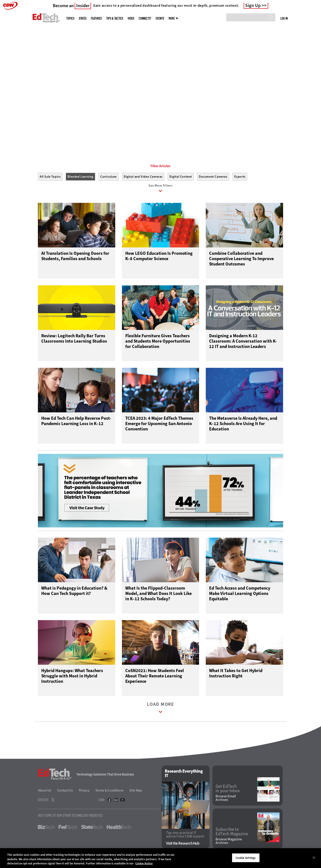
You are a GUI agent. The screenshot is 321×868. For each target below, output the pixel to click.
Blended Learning (80, 177)
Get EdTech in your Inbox (228, 790)
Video (131, 18)
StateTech (92, 828)
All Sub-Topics (50, 177)
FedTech (68, 828)
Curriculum (109, 177)
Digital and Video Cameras (143, 177)
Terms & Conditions (109, 791)
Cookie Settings (246, 858)
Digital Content (181, 177)
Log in (284, 18)
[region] (160, 858)
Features (96, 18)
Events (160, 18)
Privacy (84, 791)
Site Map (136, 791)
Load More (160, 710)
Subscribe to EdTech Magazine (232, 833)
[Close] (314, 858)
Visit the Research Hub (183, 844)
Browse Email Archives (226, 799)
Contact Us (65, 791)
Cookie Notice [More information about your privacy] (144, 863)
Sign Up (253, 6)
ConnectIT (145, 18)
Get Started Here (59, 107)
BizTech (46, 828)
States (82, 18)
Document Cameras (213, 177)
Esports (240, 177)
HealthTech (119, 828)
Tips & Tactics (115, 18)
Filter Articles (160, 166)
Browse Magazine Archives (229, 842)
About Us (45, 791)
